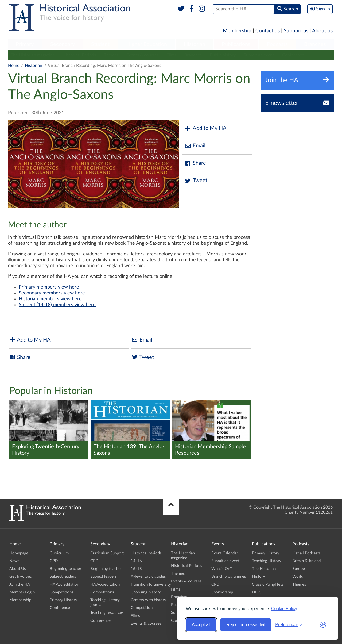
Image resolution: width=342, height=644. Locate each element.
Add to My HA (206, 129)
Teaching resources (107, 613)
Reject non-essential (246, 625)
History (259, 576)
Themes (111, 55)
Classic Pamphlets (268, 584)
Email (195, 146)
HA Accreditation (64, 584)
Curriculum (59, 553)
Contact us (268, 31)
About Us (18, 569)
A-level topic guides (148, 576)
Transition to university (151, 584)
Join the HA (20, 584)
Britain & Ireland (306, 561)
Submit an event (259, 55)
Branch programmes (229, 576)
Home (14, 66)
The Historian (264, 569)
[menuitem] (25, 45)
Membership (237, 31)
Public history (223, 55)
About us (322, 31)
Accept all (201, 625)
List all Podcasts (306, 553)
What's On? (222, 569)
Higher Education (147, 44)
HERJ (257, 592)
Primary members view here (49, 287)
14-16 (136, 561)
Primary (25, 44)
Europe (299, 569)
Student (100, 44)
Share (195, 163)
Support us (296, 31)
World (298, 576)
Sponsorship (222, 592)
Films (171, 55)
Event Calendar (225, 553)
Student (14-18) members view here (57, 305)
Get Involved (21, 576)
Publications (236, 44)
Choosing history (146, 592)
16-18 (136, 569)
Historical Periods (79, 55)
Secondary (63, 44)
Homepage (19, 553)
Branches (315, 44)
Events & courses (142, 55)
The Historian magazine (33, 55)
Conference (293, 55)
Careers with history (148, 600)
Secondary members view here (52, 293)
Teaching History (267, 561)
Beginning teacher (65, 569)
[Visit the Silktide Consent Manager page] (323, 625)
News (14, 561)
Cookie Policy (284, 609)
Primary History (63, 600)
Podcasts (277, 44)
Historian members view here (50, 299)
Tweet (196, 181)
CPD (54, 561)
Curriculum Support (107, 553)
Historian (195, 44)
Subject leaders (63, 576)
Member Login (22, 592)
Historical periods (146, 553)
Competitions (62, 592)
